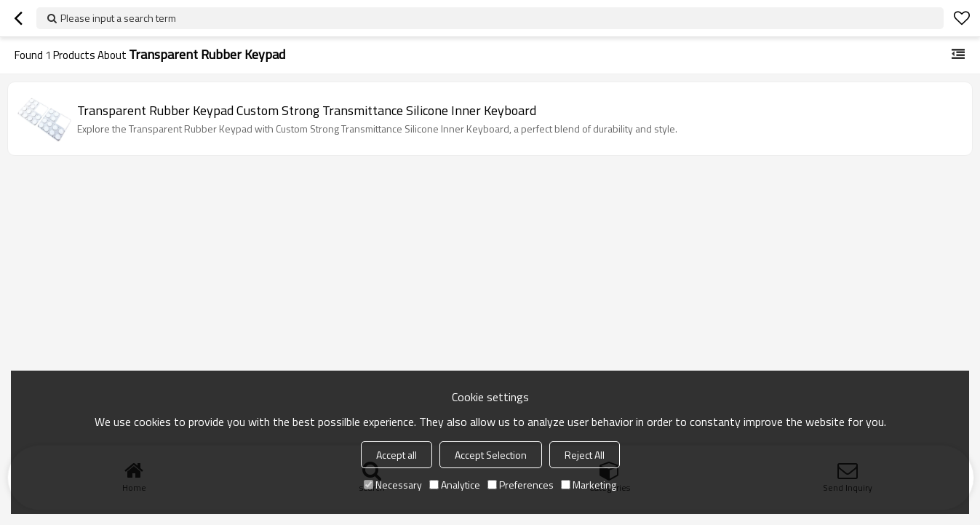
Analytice (455, 485)
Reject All (585, 455)
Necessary (393, 485)
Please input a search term (118, 18)
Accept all (397, 455)
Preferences (521, 485)
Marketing (589, 485)
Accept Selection (491, 455)
